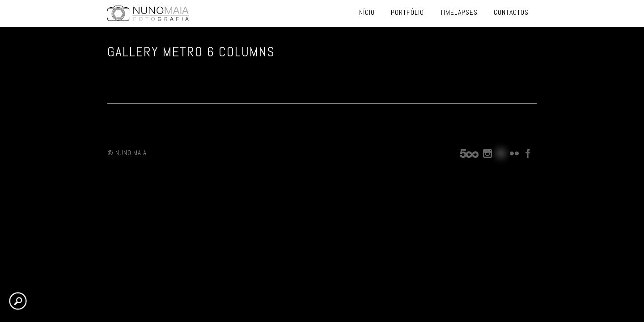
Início (366, 12)
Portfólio (407, 12)
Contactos (511, 12)
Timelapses (459, 12)
